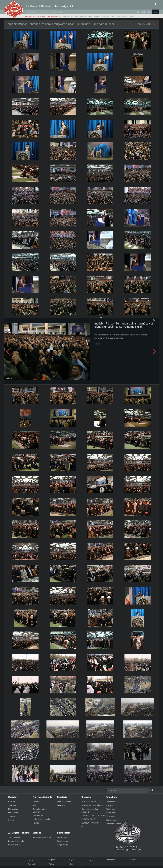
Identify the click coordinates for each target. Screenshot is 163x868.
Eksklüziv (62, 797)
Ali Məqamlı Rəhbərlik (19, 833)
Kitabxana (86, 797)
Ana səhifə (31, 12)
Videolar (37, 833)
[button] (156, 12)
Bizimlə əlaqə (64, 833)
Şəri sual (44, 12)
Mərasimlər (52, 16)
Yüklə (97, 344)
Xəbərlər (12, 797)
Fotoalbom (41, 16)
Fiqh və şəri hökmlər (43, 797)
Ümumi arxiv (57, 12)
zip (153, 24)
